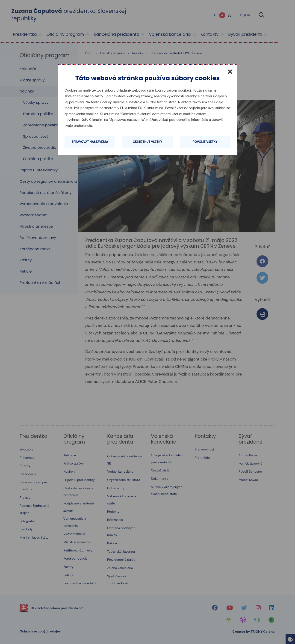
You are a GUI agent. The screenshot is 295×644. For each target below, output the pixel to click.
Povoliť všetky (205, 142)
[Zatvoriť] (230, 72)
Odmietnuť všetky (147, 142)
